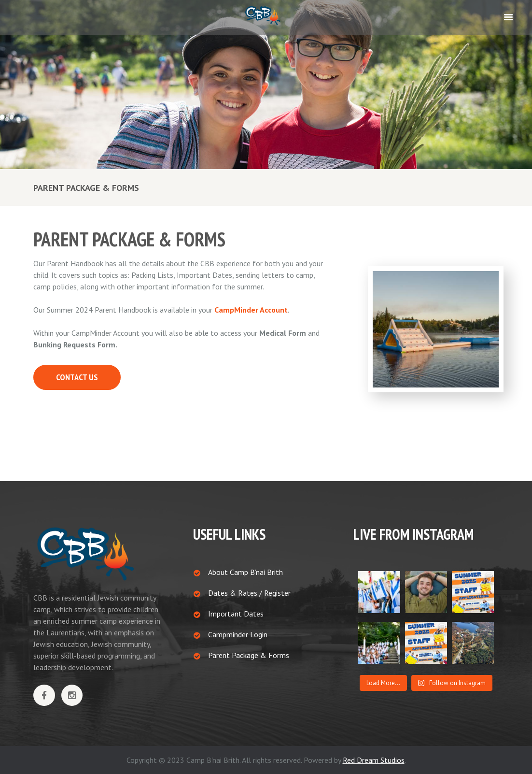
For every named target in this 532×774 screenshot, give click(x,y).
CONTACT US (77, 377)
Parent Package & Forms (249, 655)
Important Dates (236, 614)
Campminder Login (238, 634)
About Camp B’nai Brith (245, 572)
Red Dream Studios (374, 760)
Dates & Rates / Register (249, 593)
